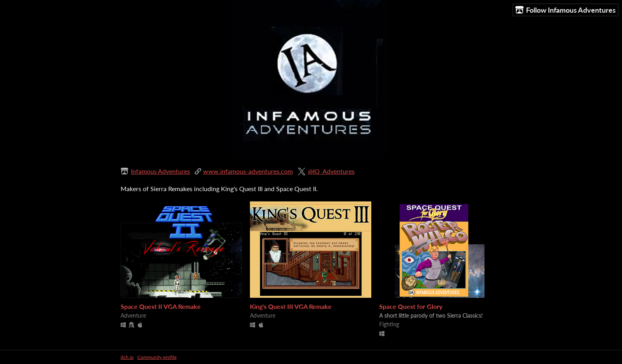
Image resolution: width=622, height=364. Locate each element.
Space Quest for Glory (411, 306)
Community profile (157, 357)
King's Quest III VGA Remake (291, 306)
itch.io (127, 357)
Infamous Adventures (160, 171)
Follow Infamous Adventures (565, 10)
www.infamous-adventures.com (248, 171)
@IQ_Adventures (331, 171)
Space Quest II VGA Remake (161, 306)
